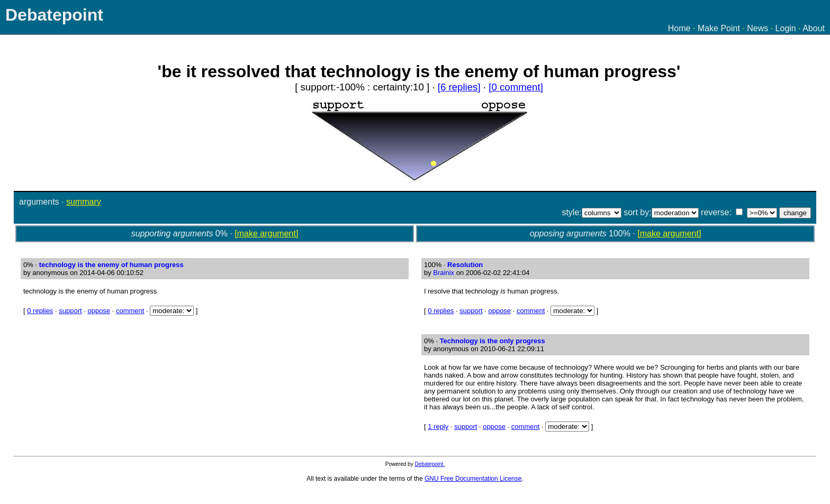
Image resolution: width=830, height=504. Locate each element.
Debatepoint (54, 15)
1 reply (438, 427)
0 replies (40, 311)
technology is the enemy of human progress (111, 265)
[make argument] (266, 233)
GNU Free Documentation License (473, 479)
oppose (99, 311)
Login (786, 28)
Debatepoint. (430, 464)
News (757, 28)
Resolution (465, 265)
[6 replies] (459, 87)
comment (130, 311)
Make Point (719, 28)
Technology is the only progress (493, 341)
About (814, 28)
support (70, 311)
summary (84, 202)
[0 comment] (516, 87)
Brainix (444, 273)
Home (679, 28)
